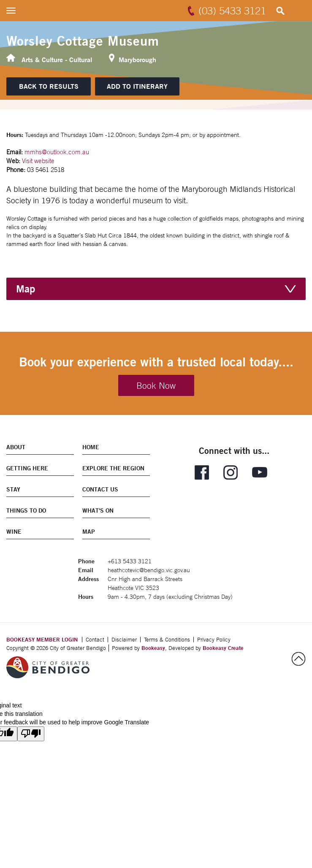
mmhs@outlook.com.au (57, 152)
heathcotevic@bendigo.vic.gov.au (149, 570)
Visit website (38, 161)
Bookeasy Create (223, 648)
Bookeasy (153, 648)
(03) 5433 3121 (232, 11)
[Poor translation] (31, 734)
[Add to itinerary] (137, 86)
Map (26, 289)
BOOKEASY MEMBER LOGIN (42, 639)
